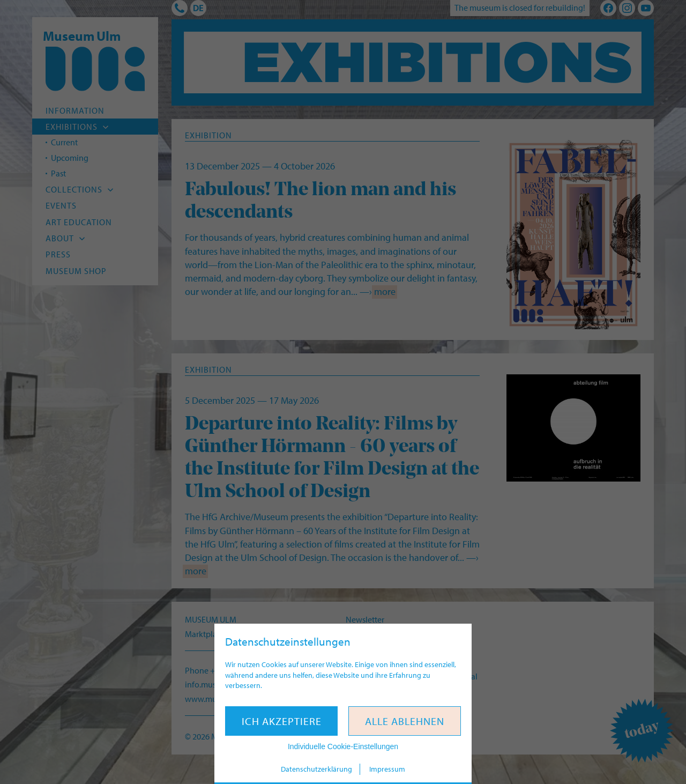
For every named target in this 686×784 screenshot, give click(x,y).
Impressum (387, 769)
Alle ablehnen (405, 721)
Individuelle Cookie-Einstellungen (343, 746)
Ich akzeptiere (282, 721)
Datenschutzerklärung (316, 769)
